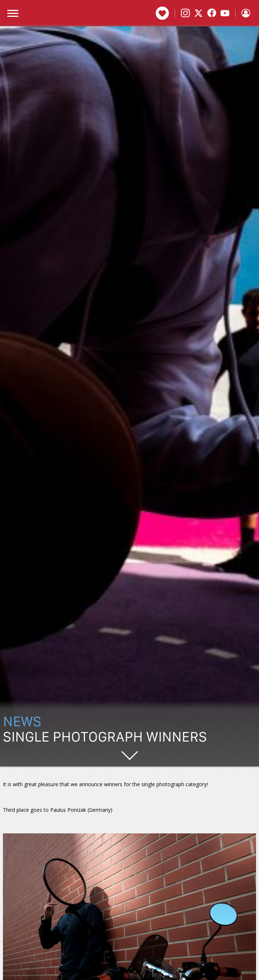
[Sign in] (246, 13)
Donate (162, 13)
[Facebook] (212, 13)
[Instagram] (185, 13)
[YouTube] (225, 13)
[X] (199, 13)
